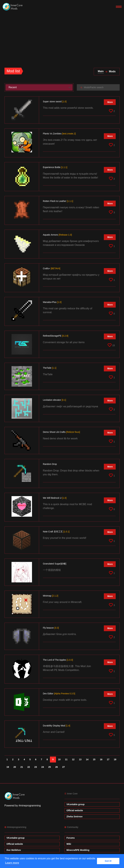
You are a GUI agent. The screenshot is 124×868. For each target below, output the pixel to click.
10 (59, 759)
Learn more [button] (12, 863)
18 (115, 759)
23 (36, 767)
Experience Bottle (55, 167)
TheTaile (50, 368)
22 (29, 767)
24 (43, 767)
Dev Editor (59, 694)
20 (15, 767)
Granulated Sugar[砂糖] (55, 564)
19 (8, 767)
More (110, 102)
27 (64, 767)
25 (50, 767)
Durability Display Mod (56, 726)
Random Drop (50, 464)
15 (94, 759)
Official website (75, 810)
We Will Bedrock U (55, 498)
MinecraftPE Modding (78, 850)
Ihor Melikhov (14, 850)
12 (73, 759)
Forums (71, 838)
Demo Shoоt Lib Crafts (61, 432)
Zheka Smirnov (75, 817)
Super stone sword (55, 102)
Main (101, 71)
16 (101, 759)
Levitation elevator (54, 400)
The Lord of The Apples (58, 660)
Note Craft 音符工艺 (56, 532)
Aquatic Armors (57, 235)
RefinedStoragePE (56, 336)
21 (22, 767)
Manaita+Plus (52, 302)
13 (80, 759)
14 (87, 759)
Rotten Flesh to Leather (58, 201)
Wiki (69, 844)
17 (108, 759)
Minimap (51, 596)
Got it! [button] (108, 861)
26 (57, 767)
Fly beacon (51, 628)
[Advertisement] (62, 38)
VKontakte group (76, 804)
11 (66, 759)
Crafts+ (52, 268)
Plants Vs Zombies (59, 134)
